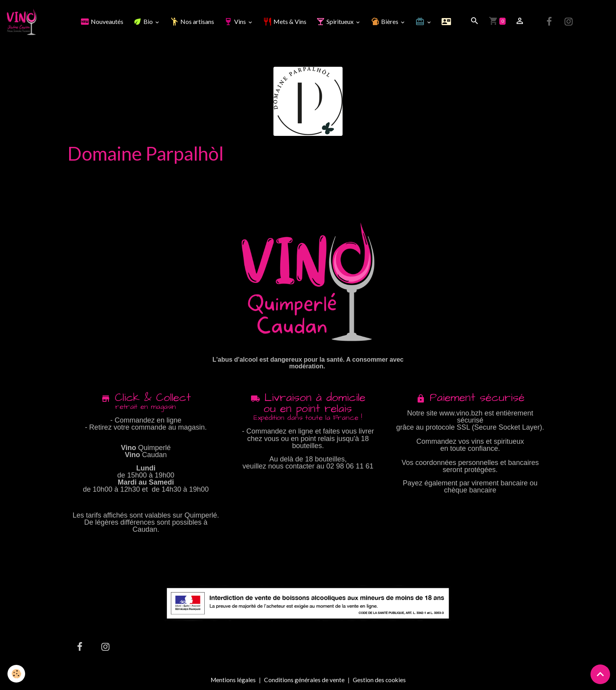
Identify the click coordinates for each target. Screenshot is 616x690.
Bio (144, 22)
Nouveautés (102, 22)
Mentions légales (232, 680)
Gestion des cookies (379, 681)
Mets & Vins (285, 22)
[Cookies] (17, 674)
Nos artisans (192, 22)
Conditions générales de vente (304, 680)
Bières (385, 22)
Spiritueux (336, 22)
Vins (236, 22)
